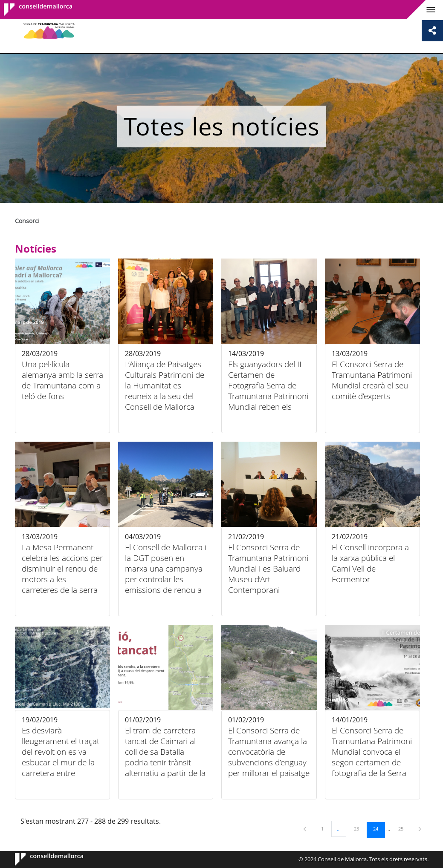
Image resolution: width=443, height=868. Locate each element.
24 (379, 828)
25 (404, 828)
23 (359, 828)
